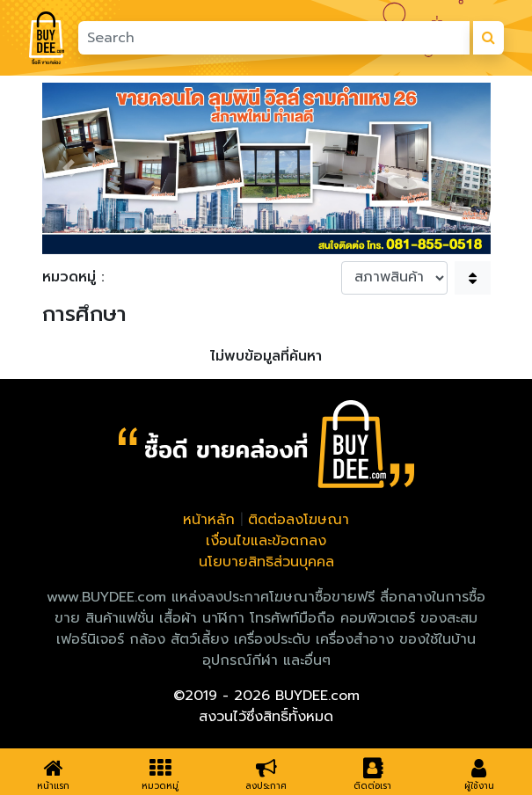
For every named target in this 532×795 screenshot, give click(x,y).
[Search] (273, 38)
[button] (69, 168)
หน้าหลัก (209, 520)
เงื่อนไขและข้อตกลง (266, 541)
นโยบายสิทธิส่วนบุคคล (266, 562)
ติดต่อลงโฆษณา (299, 520)
